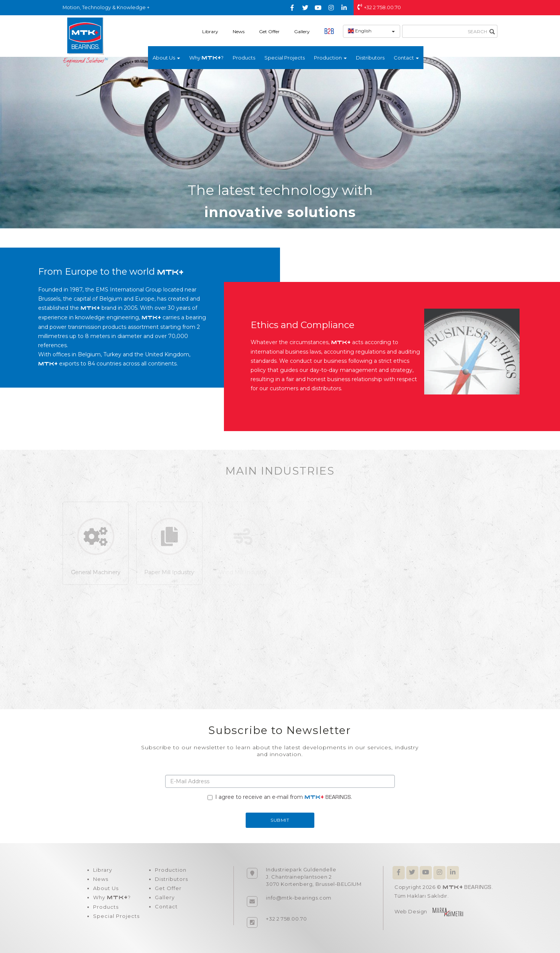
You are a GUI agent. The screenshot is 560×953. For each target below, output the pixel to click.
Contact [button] (406, 58)
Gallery (302, 31)
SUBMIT (280, 820)
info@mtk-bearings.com (299, 898)
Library (210, 31)
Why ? (206, 58)
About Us (106, 888)
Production (171, 870)
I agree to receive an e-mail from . (280, 797)
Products (244, 58)
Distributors (370, 58)
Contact (166, 906)
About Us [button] (166, 58)
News (239, 31)
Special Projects (285, 58)
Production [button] (330, 58)
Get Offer (269, 31)
